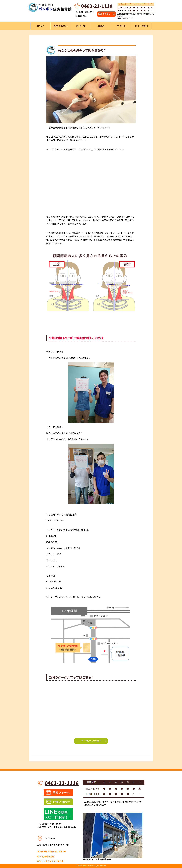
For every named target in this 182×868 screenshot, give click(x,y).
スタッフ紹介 (142, 26)
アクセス (121, 26)
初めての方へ (61, 26)
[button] (91, 90)
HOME (41, 26)
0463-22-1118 (97, 6)
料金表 (101, 26)
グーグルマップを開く (91, 741)
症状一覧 (81, 26)
